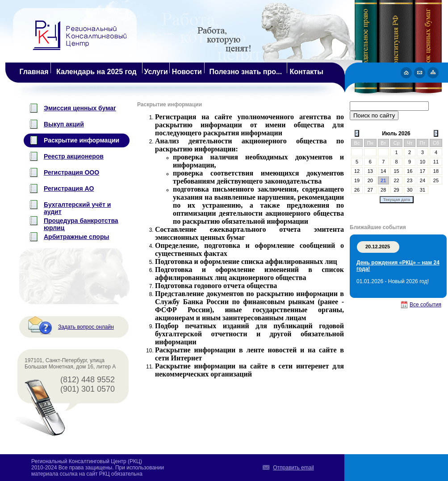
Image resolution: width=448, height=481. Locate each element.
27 (370, 190)
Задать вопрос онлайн (86, 327)
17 (423, 171)
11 (436, 162)
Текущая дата (397, 200)
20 (370, 180)
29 (397, 190)
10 (423, 162)
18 (436, 171)
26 (357, 190)
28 (383, 190)
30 (410, 190)
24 (423, 180)
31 (423, 190)
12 (357, 171)
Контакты (306, 72)
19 (357, 180)
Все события (425, 305)
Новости (187, 72)
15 (397, 171)
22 (397, 180)
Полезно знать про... (246, 72)
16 (410, 171)
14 (383, 171)
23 (410, 180)
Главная (34, 72)
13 (370, 171)
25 (436, 180)
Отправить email (293, 468)
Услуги (156, 72)
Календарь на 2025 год (96, 72)
